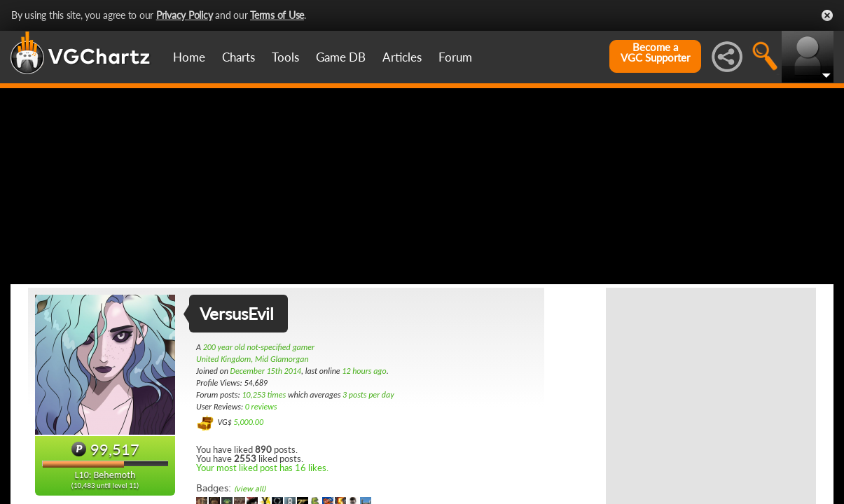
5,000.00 (248, 422)
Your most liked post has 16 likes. (262, 468)
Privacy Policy (185, 15)
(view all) (250, 489)
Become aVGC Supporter (655, 52)
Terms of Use (277, 15)
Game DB (341, 57)
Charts (238, 57)
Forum (455, 57)
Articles (402, 57)
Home (189, 57)
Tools (285, 57)
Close (827, 15)
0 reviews (261, 407)
